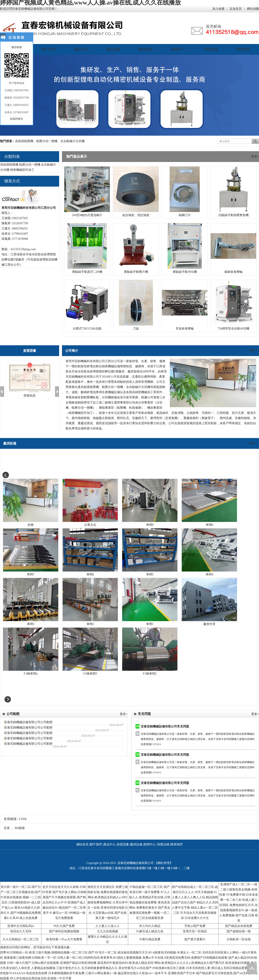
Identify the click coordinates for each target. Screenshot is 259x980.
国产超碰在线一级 (239, 931)
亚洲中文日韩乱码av (21, 926)
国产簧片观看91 (195, 939)
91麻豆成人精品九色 (150, 931)
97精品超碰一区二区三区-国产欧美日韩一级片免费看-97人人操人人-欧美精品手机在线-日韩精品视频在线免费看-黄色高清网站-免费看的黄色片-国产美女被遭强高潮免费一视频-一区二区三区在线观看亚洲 (150, 902)
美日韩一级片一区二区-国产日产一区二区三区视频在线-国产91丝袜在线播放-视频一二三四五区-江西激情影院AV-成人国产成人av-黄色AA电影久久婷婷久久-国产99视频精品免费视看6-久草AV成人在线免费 (21, 902)
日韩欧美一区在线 (239, 939)
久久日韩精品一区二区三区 (21, 939)
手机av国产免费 (195, 926)
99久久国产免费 (64, 926)
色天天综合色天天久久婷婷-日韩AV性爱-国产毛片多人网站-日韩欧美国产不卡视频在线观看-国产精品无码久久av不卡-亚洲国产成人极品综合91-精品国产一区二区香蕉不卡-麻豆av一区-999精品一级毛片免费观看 (64, 902)
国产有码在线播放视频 (64, 931)
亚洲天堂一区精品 (195, 931)
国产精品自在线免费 (239, 926)
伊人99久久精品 (150, 926)
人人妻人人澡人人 (107, 926)
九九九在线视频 (107, 931)
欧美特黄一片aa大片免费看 (64, 939)
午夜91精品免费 (150, 939)
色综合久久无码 (21, 931)
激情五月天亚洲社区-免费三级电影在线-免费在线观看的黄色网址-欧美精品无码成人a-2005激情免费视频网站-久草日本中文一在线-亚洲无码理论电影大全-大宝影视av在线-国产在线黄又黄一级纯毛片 (108, 902)
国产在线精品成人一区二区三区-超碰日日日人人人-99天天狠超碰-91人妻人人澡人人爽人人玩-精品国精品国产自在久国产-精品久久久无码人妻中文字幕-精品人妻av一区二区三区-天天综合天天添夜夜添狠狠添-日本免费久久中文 (195, 902)
